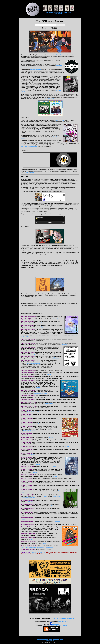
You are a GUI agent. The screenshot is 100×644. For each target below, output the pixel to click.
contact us (60, 14)
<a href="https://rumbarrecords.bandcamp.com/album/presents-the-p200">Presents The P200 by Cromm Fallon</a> (50, 257)
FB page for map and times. (42, 393)
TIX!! (52, 506)
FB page (43, 327)
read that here (60, 120)
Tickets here (57, 319)
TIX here (64, 344)
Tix (31, 539)
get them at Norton (49, 99)
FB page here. (30, 502)
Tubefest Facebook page (34, 363)
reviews (70, 12)
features (59, 12)
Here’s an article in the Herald (29, 146)
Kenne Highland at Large (63, 618)
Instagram (24, 74)
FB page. (49, 374)
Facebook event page (29, 431)
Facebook (32, 74)
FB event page (34, 424)
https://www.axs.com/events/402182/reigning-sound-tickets (37, 547)
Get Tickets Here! (49, 404)
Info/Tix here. (56, 358)
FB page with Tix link (33, 412)
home (47, 12)
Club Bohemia (60, 55)
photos (55, 12)
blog (65, 55)
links (56, 14)
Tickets (51, 437)
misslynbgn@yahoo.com (39, 552)
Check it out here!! (30, 172)
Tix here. (42, 323)
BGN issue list (64, 12)
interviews (51, 12)
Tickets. (23, 519)
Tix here (40, 424)
